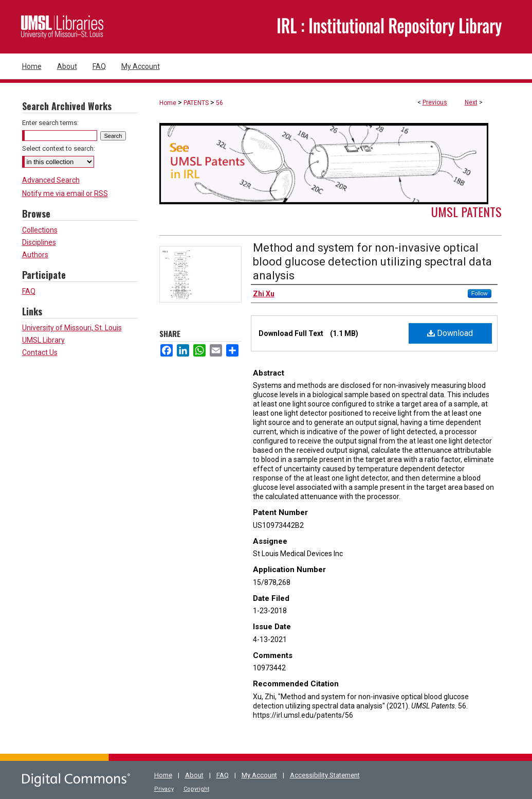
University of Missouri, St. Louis (72, 328)
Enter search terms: (50, 123)
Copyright (196, 789)
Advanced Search (51, 180)
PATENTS (196, 103)
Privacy (164, 789)
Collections (40, 230)
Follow (480, 293)
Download (450, 333)
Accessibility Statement (325, 775)
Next (471, 102)
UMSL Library (43, 340)
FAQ (29, 291)
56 (219, 103)
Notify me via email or (65, 193)
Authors (35, 255)
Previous (435, 102)
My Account (259, 775)
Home (168, 103)
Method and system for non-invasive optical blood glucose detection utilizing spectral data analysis (372, 262)
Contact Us (40, 352)
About (194, 775)
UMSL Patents (466, 211)
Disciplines (39, 242)
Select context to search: (59, 148)
